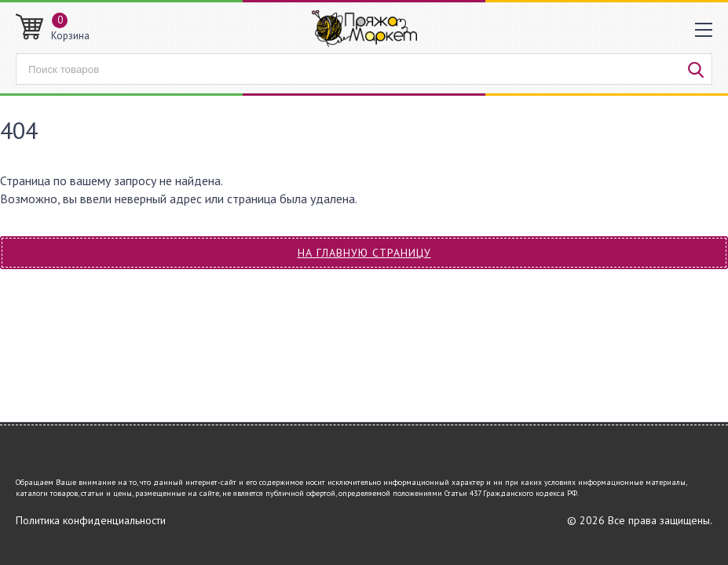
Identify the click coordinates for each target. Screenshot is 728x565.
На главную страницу (364, 253)
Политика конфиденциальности (91, 520)
